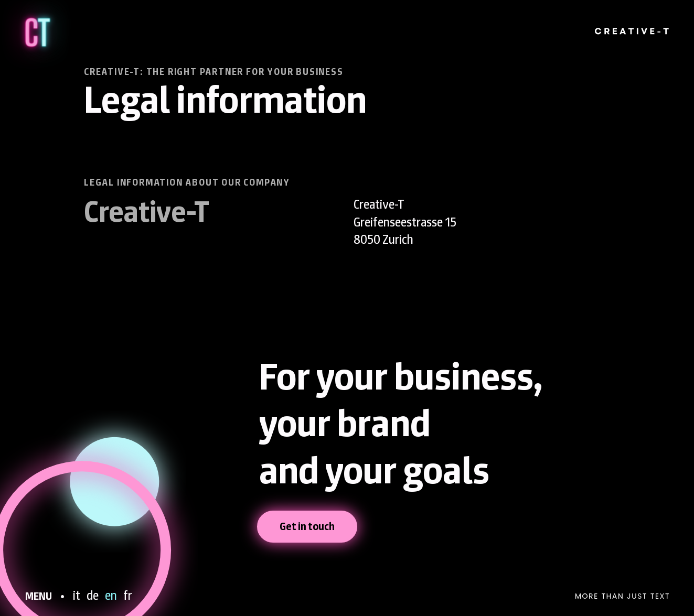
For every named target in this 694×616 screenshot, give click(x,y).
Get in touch (307, 526)
